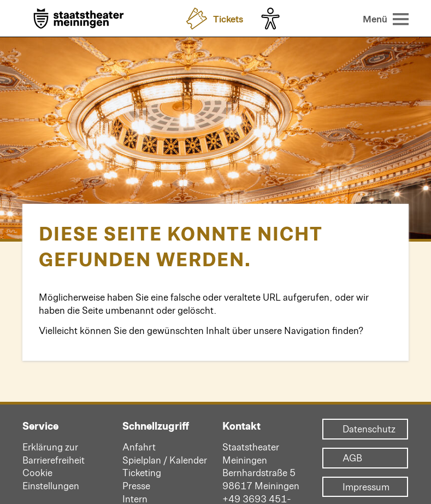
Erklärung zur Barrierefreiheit (54, 453)
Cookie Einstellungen (51, 479)
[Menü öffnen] (386, 19)
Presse (136, 485)
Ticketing (142, 472)
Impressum (365, 487)
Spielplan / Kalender (165, 460)
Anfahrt (139, 447)
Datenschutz (365, 429)
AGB (352, 458)
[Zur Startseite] (79, 19)
